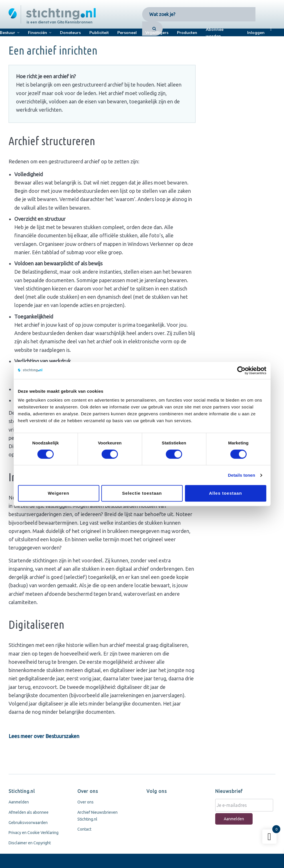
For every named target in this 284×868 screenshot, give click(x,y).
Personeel (127, 33)
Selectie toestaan (142, 493)
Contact (84, 829)
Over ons (85, 802)
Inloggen (256, 33)
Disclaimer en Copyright (30, 843)
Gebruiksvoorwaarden (28, 823)
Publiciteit (99, 33)
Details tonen (242, 475)
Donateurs (70, 33)
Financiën (38, 33)
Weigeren (58, 493)
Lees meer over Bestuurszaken (44, 736)
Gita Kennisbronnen (75, 22)
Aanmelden (19, 802)
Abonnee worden (215, 33)
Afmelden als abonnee (29, 812)
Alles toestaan (225, 493)
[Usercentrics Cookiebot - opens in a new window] (241, 370)
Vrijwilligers (157, 33)
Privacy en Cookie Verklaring (34, 833)
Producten (187, 33)
